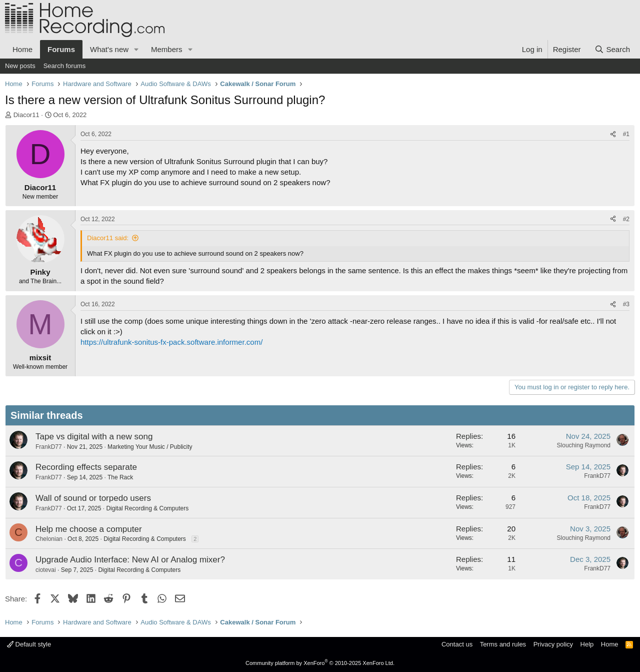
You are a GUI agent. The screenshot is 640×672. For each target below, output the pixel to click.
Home (22, 49)
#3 (626, 304)
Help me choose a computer (89, 529)
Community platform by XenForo (320, 663)
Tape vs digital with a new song (94, 437)
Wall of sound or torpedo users (93, 498)
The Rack (120, 477)
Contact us (457, 644)
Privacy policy (553, 644)
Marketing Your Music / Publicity (150, 447)
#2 (626, 219)
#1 (626, 134)
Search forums (65, 66)
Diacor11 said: (108, 238)
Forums (61, 49)
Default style (29, 644)
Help (587, 644)
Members (167, 49)
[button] (136, 49)
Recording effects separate (86, 467)
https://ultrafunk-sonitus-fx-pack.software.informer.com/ (171, 342)
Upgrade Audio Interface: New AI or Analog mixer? (130, 560)
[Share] (613, 134)
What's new (109, 49)
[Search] (612, 49)
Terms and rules (503, 644)
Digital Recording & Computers (147, 508)
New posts (20, 66)
